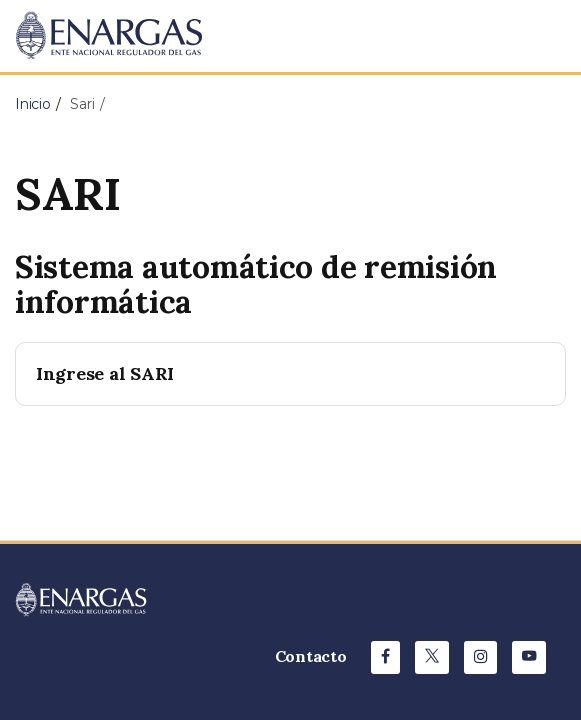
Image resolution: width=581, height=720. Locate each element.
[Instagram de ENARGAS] (481, 657)
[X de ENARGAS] (432, 657)
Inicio (33, 104)
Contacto (311, 656)
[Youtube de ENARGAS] (529, 657)
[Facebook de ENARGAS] (385, 657)
